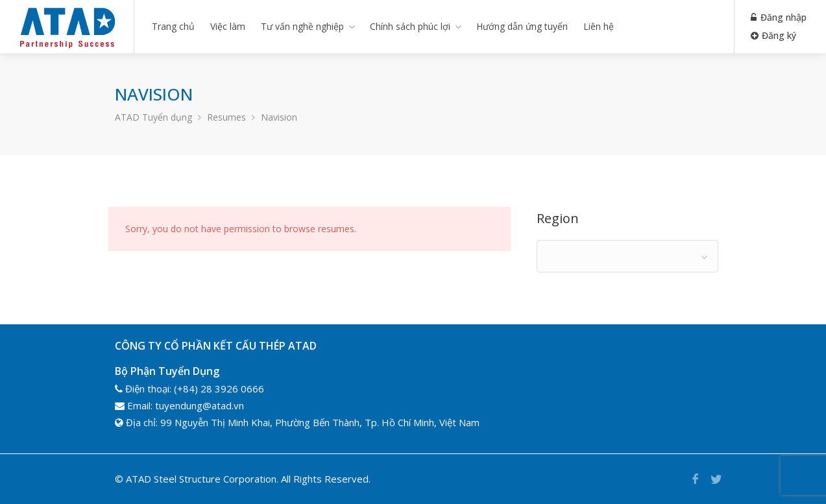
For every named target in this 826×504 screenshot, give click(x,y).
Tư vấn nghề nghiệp (302, 26)
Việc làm (228, 26)
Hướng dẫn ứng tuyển (522, 26)
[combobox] (627, 256)
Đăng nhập (779, 17)
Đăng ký (773, 35)
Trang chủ (173, 26)
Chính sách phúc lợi (410, 26)
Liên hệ (599, 26)
